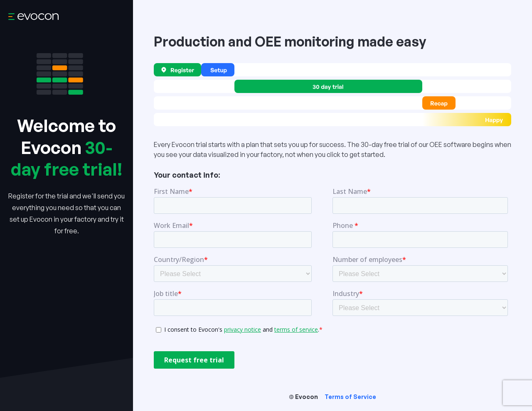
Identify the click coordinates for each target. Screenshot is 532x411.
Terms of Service (350, 397)
